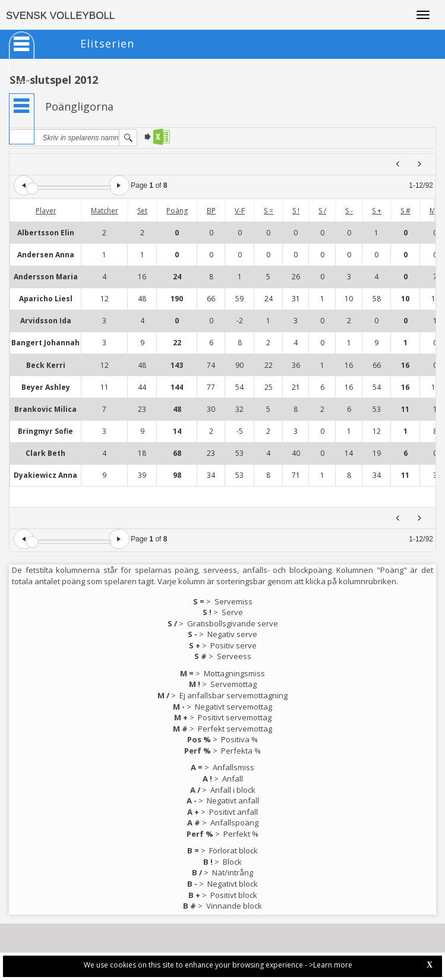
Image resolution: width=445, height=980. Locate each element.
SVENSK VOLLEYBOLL (60, 16)
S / (322, 211)
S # (405, 211)
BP (211, 211)
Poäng (177, 211)
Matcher (105, 211)
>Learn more (331, 965)
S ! (296, 211)
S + (377, 211)
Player (46, 211)
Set (142, 211)
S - (349, 211)
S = (269, 211)
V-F (240, 211)
